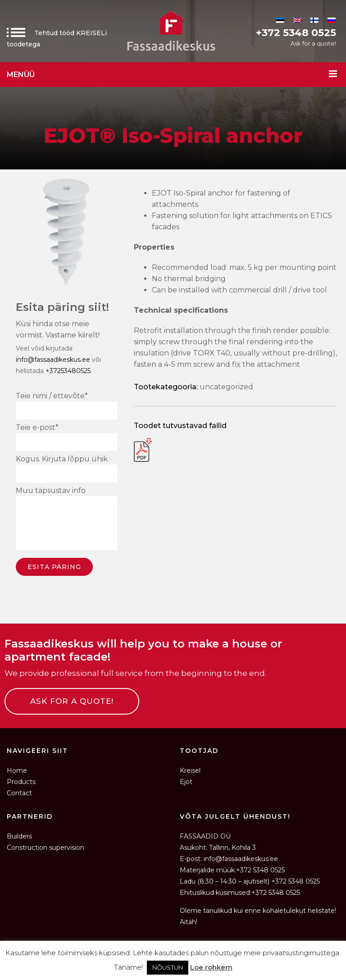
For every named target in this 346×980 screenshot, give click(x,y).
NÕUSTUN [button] (168, 967)
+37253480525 (68, 371)
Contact (19, 793)
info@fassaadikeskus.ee (53, 360)
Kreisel (190, 770)
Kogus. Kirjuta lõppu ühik (66, 469)
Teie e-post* (66, 437)
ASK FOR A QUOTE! (72, 701)
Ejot (186, 782)
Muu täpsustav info (66, 520)
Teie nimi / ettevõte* (66, 406)
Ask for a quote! (313, 43)
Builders (19, 836)
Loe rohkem (211, 967)
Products (21, 782)
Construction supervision (46, 848)
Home (17, 770)
